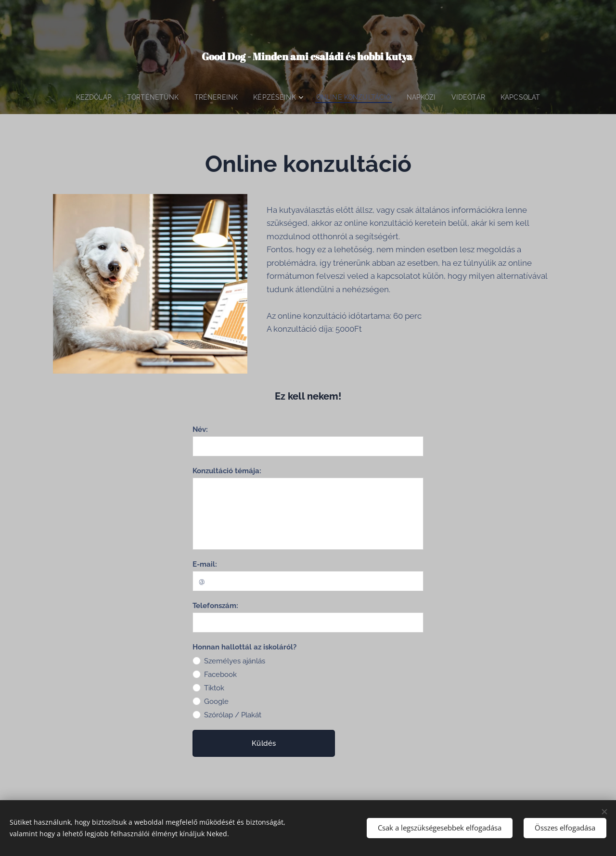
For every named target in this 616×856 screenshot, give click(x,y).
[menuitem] (88, 97)
